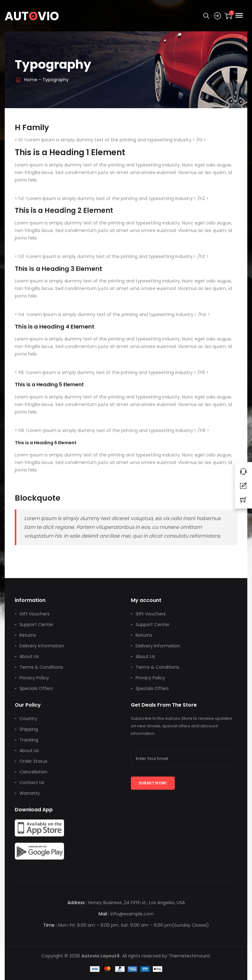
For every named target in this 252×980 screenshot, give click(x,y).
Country (28, 719)
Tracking (29, 740)
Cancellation (33, 772)
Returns (28, 635)
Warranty (30, 793)
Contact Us (32, 782)
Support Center (36, 624)
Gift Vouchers (35, 614)
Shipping (29, 729)
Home (26, 80)
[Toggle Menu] (239, 15)
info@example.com (132, 914)
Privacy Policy (34, 678)
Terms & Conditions (41, 667)
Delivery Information (42, 646)
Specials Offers (36, 688)
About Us (29, 656)
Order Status (33, 761)
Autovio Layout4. (101, 956)
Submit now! (153, 783)
